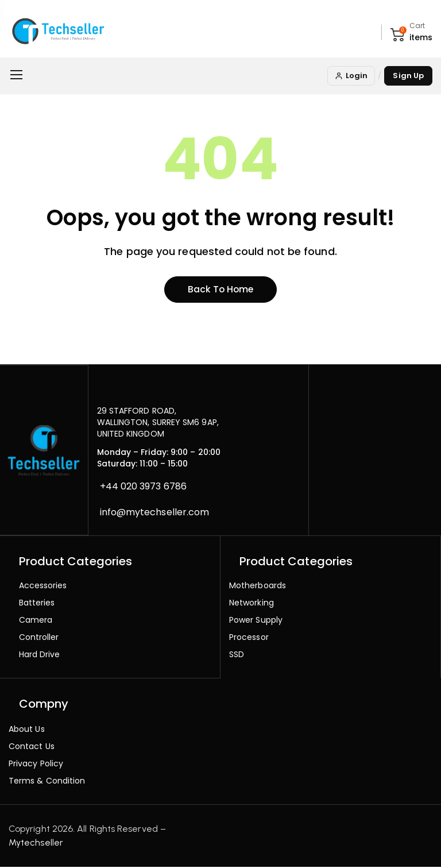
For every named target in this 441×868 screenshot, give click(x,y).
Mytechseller (36, 844)
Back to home (220, 290)
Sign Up (408, 76)
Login (351, 76)
